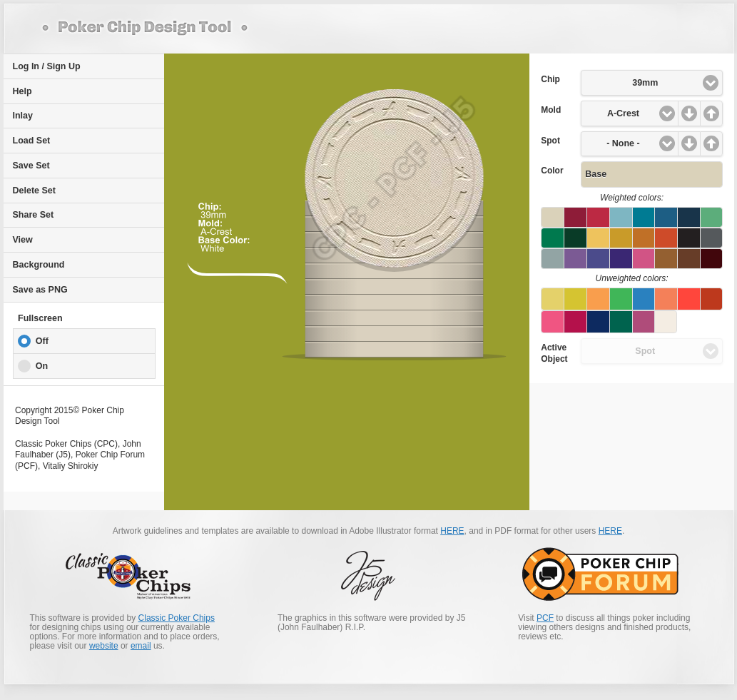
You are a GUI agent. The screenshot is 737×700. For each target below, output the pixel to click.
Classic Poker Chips (177, 618)
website (104, 646)
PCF (545, 618)
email (141, 646)
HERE (452, 531)
